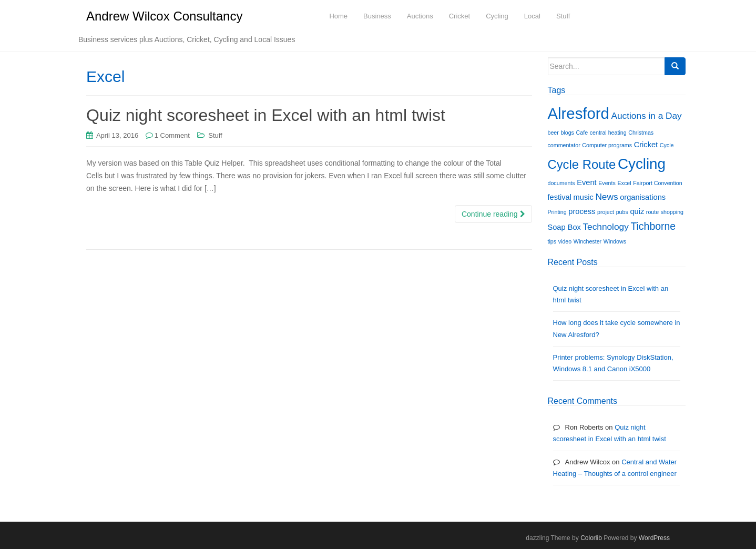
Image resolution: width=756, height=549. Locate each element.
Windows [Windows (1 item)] (615, 241)
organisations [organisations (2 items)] (643, 197)
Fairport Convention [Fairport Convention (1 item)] (658, 183)
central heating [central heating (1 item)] (608, 133)
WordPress (654, 538)
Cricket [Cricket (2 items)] (646, 145)
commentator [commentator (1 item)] (564, 145)
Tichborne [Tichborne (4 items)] (653, 226)
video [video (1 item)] (565, 241)
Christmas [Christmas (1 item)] (641, 133)
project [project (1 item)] (606, 212)
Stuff (215, 135)
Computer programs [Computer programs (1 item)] (607, 145)
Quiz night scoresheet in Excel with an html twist (266, 115)
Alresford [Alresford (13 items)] (579, 113)
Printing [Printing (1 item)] (557, 212)
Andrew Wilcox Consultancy (164, 16)
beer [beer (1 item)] (553, 133)
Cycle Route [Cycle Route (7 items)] (582, 164)
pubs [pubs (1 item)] (622, 212)
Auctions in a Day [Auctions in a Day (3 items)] (646, 116)
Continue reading (493, 214)
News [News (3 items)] (606, 197)
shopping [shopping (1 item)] (672, 212)
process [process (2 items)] (582, 211)
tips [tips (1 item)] (552, 241)
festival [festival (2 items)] (560, 197)
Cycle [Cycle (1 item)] (667, 145)
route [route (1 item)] (652, 212)
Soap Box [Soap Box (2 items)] (564, 227)
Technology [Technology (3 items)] (605, 227)
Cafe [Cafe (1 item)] (582, 133)
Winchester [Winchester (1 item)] (588, 241)
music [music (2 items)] (584, 197)
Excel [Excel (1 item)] (624, 183)
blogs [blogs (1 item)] (567, 133)
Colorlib (591, 538)
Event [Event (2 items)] (586, 182)
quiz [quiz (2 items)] (637, 211)
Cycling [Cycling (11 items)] (642, 164)
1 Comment (172, 135)
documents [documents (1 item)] (561, 183)
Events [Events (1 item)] (607, 183)
